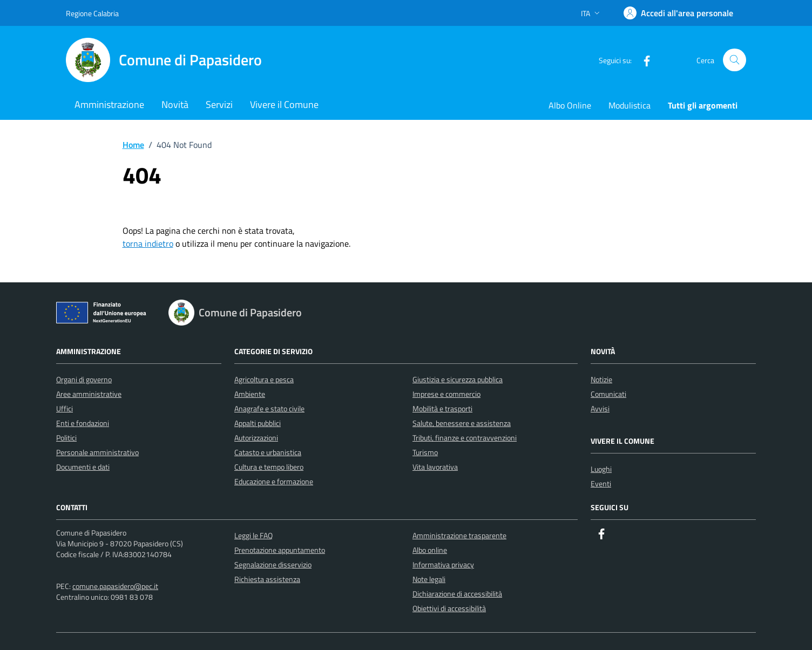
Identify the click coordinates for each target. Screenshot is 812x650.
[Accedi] (678, 13)
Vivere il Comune (284, 104)
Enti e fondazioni (83, 423)
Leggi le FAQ (253, 535)
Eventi (601, 483)
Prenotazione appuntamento (280, 550)
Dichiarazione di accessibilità (457, 594)
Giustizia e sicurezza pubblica (458, 379)
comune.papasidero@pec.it (115, 586)
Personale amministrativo (97, 452)
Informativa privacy (443, 564)
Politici (66, 438)
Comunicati (608, 394)
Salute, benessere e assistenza (462, 423)
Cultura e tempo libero (269, 467)
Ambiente (250, 394)
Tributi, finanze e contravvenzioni (465, 438)
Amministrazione (109, 104)
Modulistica (630, 105)
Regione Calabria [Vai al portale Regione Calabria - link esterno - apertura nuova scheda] (92, 13)
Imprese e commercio (446, 394)
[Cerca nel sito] (735, 60)
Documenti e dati (83, 467)
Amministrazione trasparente (459, 535)
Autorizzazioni (256, 438)
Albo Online (570, 105)
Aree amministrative (89, 394)
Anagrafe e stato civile (269, 408)
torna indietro (148, 243)
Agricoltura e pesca (264, 379)
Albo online (430, 550)
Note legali (429, 579)
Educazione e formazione (274, 481)
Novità (175, 104)
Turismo (425, 452)
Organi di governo (84, 379)
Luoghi (601, 469)
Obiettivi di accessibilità (449, 608)
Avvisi (600, 408)
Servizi (219, 104)
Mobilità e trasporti (442, 408)
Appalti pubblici (258, 423)
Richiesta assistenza (267, 579)
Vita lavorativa (435, 467)
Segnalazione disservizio (273, 564)
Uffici (65, 408)
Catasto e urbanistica (268, 452)
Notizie (601, 379)
